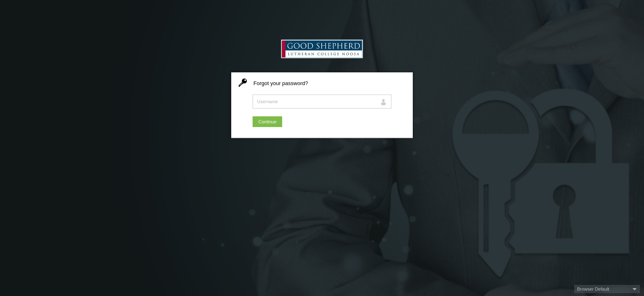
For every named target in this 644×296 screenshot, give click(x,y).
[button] (607, 289)
